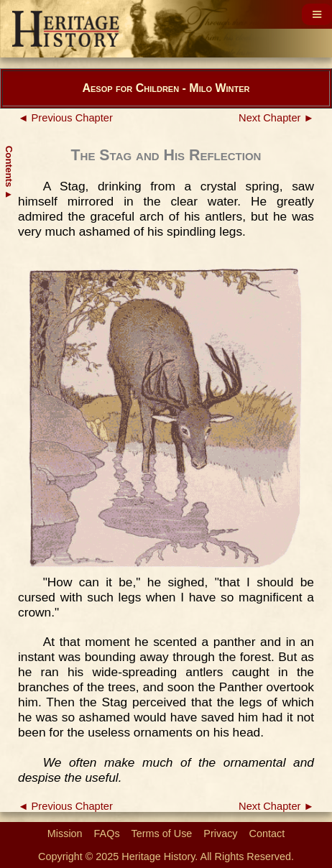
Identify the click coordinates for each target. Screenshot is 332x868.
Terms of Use (162, 834)
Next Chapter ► (276, 118)
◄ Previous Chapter (65, 118)
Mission (65, 834)
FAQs (107, 834)
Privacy (220, 834)
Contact (267, 834)
